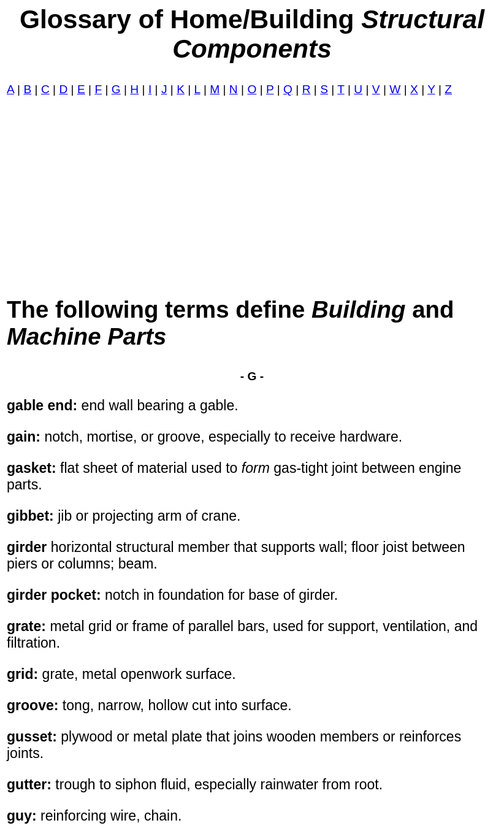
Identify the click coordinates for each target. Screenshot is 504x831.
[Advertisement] (252, 196)
